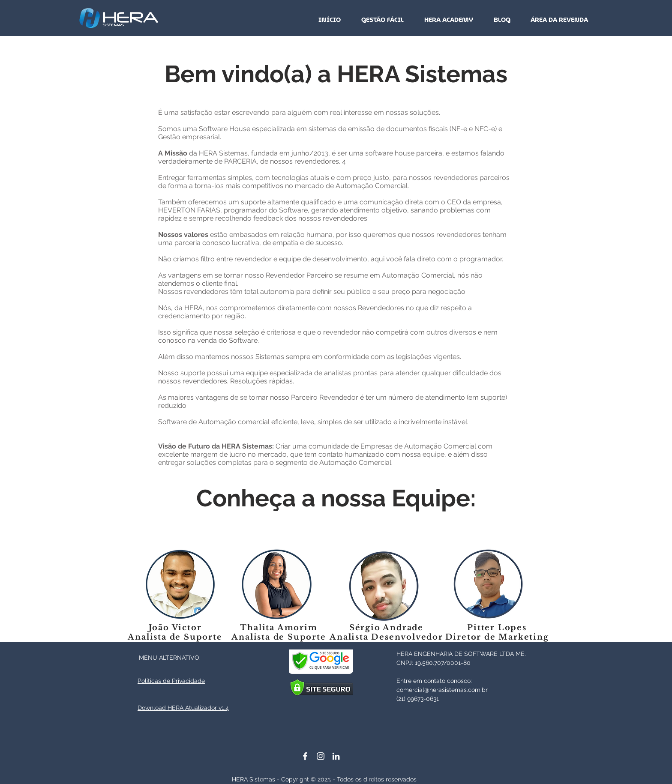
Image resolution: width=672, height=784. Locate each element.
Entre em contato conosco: (434, 681)
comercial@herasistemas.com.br (442, 690)
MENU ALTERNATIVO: (170, 658)
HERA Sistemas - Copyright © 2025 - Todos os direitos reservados (324, 779)
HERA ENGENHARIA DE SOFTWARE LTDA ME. (461, 654)
